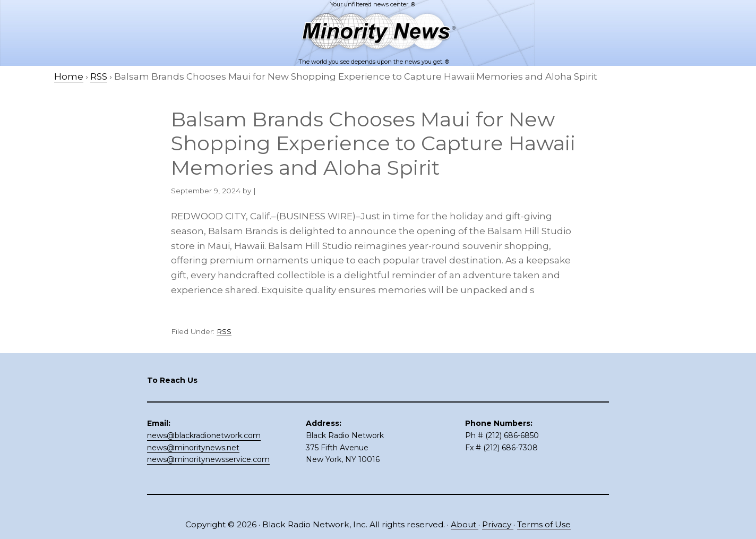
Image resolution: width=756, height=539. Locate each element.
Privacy (498, 524)
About (465, 524)
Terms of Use (544, 524)
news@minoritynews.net (193, 448)
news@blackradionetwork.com (204, 435)
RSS (224, 331)
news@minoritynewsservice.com (208, 459)
